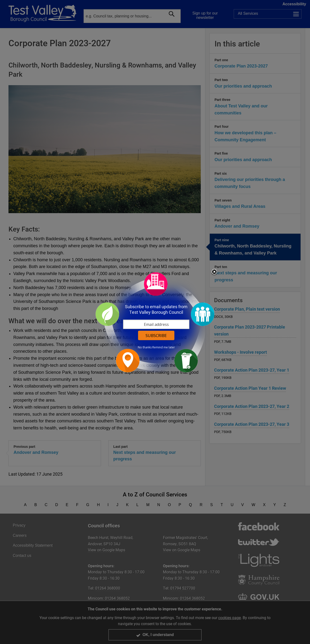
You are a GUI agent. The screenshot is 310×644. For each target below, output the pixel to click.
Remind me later (164, 347)
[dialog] (155, 322)
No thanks (145, 347)
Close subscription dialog (214, 272)
